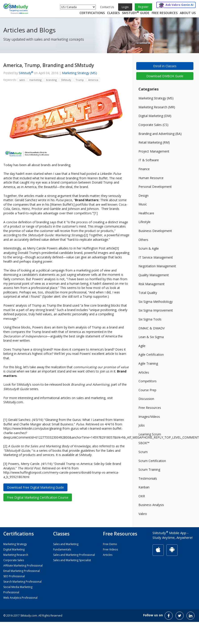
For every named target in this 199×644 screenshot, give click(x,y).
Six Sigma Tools (150, 319)
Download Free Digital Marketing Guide (35, 487)
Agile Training (148, 363)
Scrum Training (149, 469)
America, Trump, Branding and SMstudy (49, 65)
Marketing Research (16, 555)
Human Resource (151, 178)
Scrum (143, 452)
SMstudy (26, 73)
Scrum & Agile (149, 248)
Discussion (146, 399)
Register (143, 7)
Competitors (148, 381)
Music (143, 204)
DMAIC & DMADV (152, 328)
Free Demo (110, 544)
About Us (188, 13)
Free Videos (110, 549)
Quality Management (154, 275)
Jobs (142, 425)
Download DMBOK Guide (165, 76)
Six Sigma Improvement (156, 310)
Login (125, 7)
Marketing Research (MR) (157, 107)
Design (143, 195)
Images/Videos (149, 417)
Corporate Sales (14, 560)
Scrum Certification (152, 461)
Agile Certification (151, 354)
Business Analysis (151, 505)
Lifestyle (145, 222)
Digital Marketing (14, 549)
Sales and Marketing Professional (74, 555)
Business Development (155, 231)
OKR (142, 496)
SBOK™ (144, 443)
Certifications (92, 13)
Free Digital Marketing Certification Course (38, 497)
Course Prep (147, 390)
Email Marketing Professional (22, 571)
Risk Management (152, 284)
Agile (142, 346)
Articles (144, 372)
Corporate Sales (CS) (153, 125)
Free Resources (165, 13)
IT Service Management (156, 257)
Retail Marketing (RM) (154, 142)
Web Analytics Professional (20, 598)
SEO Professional (14, 576)
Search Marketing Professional (22, 582)
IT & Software (149, 160)
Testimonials (148, 478)
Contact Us (107, 7)
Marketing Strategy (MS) (79, 73)
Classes (113, 13)
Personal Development (155, 187)
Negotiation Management (157, 266)
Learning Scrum (150, 434)
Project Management (154, 151)
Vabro (143, 514)
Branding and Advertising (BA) (160, 134)
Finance (144, 169)
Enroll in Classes (165, 66)
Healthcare (146, 213)
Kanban (144, 487)
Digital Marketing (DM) (155, 116)
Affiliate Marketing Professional (23, 566)
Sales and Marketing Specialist (72, 560)
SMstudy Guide (136, 13)
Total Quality (148, 293)
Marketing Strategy (15, 544)
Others (143, 240)
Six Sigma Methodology (156, 302)
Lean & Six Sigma (151, 337)
